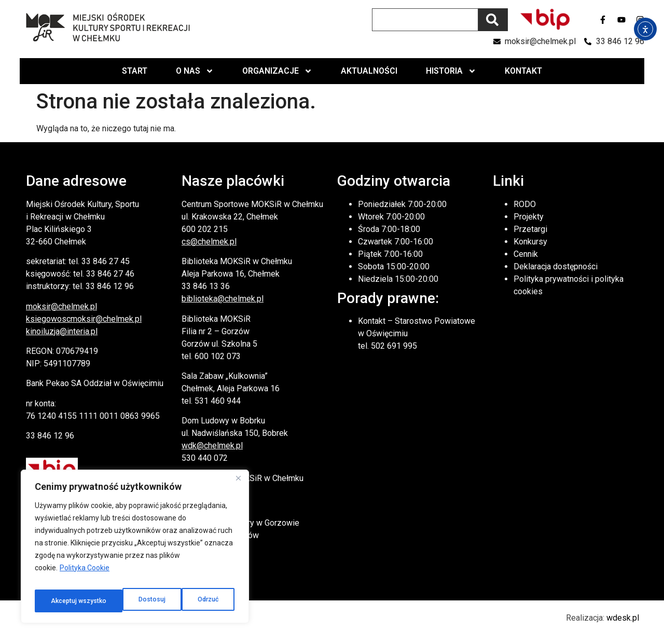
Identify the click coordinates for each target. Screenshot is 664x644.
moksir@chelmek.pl (61, 306)
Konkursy (530, 242)
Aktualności (369, 71)
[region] (135, 550)
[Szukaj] (493, 20)
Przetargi (530, 229)
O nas (195, 71)
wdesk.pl (623, 618)
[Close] (238, 486)
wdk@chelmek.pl (212, 446)
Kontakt (523, 71)
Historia (451, 71)
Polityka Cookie (85, 575)
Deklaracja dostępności (556, 266)
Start (135, 71)
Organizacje (277, 71)
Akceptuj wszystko (191, 601)
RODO (525, 204)
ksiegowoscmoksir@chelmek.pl (84, 319)
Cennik (526, 254)
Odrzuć (119, 601)
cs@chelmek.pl (209, 242)
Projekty (529, 217)
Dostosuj (63, 601)
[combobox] (425, 20)
